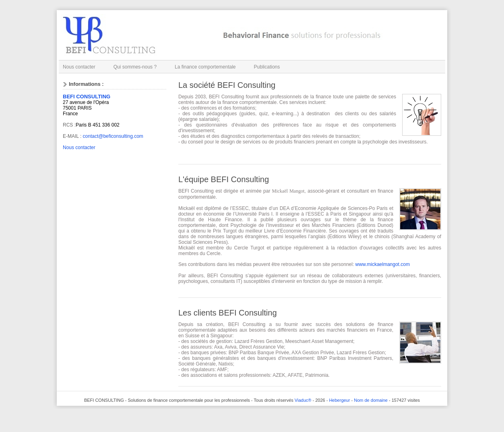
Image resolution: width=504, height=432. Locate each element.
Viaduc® (303, 400)
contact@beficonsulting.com (113, 136)
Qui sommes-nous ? (135, 67)
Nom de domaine (371, 400)
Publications (267, 67)
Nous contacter (79, 67)
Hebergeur (339, 400)
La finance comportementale (205, 67)
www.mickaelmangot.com (383, 264)
